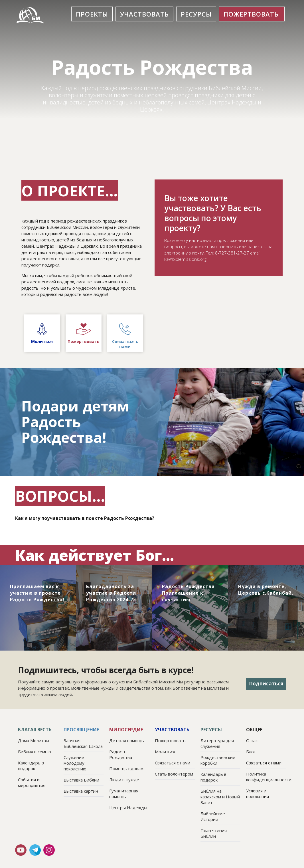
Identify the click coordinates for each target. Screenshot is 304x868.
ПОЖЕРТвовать (251, 14)
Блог (251, 752)
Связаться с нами (264, 763)
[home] (31, 15)
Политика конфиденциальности (266, 777)
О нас (252, 740)
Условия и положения (258, 794)
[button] (92, 14)
